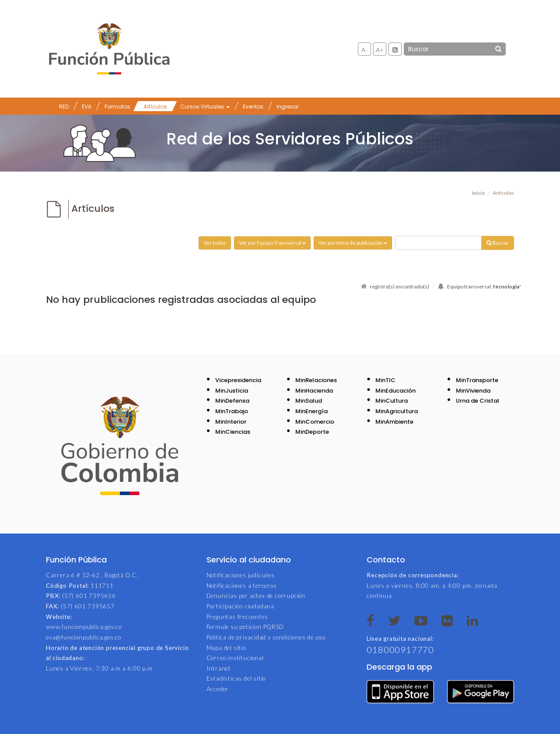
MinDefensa (232, 401)
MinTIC (385, 380)
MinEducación (395, 391)
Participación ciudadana (240, 606)
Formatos (117, 107)
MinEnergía (311, 411)
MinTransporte (477, 380)
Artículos (155, 107)
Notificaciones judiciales (241, 575)
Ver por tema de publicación (353, 243)
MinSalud (309, 401)
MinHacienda (314, 391)
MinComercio (315, 422)
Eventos (253, 107)
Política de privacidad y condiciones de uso (266, 637)
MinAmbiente (394, 422)
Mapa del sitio (226, 648)
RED (64, 107)
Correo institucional (235, 658)
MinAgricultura (397, 411)
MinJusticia (232, 391)
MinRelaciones (316, 380)
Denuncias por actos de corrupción (256, 596)
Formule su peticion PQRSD (245, 627)
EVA (87, 107)
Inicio (478, 193)
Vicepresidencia (238, 380)
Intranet (219, 668)
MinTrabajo (232, 411)
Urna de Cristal (478, 401)
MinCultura (392, 401)
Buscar (498, 243)
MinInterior (231, 422)
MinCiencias (233, 432)
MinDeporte (312, 432)
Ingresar (288, 107)
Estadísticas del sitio (236, 678)
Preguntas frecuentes (237, 617)
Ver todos (215, 243)
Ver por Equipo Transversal (272, 243)
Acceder (218, 689)
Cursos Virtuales (205, 107)
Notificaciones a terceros (242, 586)
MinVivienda (473, 391)
